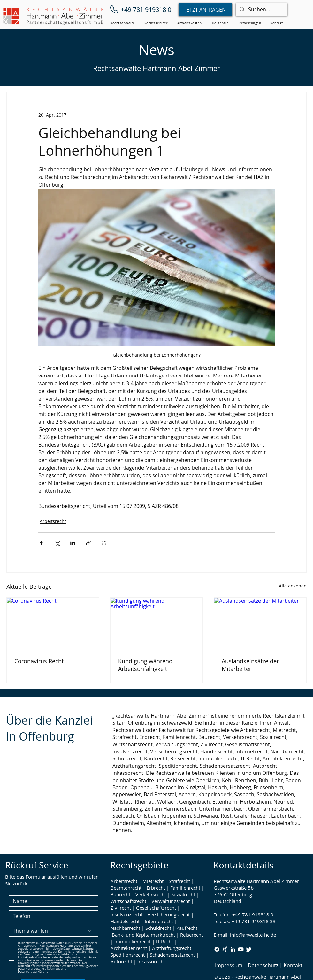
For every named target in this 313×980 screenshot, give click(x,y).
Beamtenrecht (126, 888)
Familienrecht (185, 888)
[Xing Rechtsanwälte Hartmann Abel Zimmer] (225, 949)
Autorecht (121, 961)
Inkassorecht (151, 961)
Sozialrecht (183, 894)
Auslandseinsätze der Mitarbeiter (250, 665)
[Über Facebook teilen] (41, 543)
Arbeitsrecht (53, 521)
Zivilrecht (121, 908)
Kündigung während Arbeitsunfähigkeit (145, 665)
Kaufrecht (187, 928)
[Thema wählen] (53, 931)
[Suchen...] (261, 9)
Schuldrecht (158, 928)
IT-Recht (164, 941)
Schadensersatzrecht (172, 955)
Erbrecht (156, 888)
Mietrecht (153, 881)
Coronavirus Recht (39, 661)
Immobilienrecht (133, 941)
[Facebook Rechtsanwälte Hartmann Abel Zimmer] (217, 949)
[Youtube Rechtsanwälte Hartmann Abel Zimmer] (241, 949)
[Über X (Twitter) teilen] (57, 543)
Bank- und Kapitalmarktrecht (143, 935)
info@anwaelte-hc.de (253, 935)
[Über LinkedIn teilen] (73, 543)
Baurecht (120, 894)
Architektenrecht (129, 948)
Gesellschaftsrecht (156, 908)
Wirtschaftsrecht (128, 901)
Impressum (229, 965)
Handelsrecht (125, 921)
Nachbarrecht (125, 928)
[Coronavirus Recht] (53, 624)
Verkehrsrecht (151, 894)
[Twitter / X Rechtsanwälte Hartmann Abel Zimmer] (249, 949)
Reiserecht (191, 935)
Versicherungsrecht (169, 914)
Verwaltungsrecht (171, 901)
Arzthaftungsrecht (172, 948)
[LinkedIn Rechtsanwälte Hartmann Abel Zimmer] (233, 949)
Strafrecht (179, 881)
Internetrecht (159, 921)
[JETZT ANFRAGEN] (206, 10)
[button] (123, 23)
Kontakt (293, 965)
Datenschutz (263, 965)
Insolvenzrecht (126, 914)
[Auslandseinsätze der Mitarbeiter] (260, 624)
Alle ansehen (293, 586)
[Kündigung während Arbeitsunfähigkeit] (157, 624)
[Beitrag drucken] (104, 543)
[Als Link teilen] (88, 543)
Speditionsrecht (128, 955)
